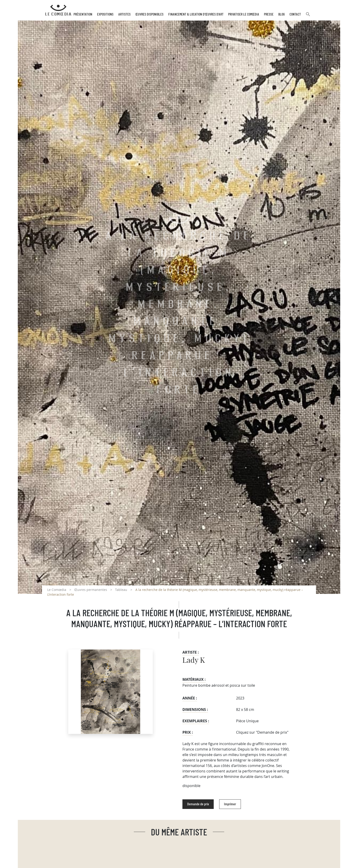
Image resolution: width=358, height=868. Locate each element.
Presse (269, 14)
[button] (308, 16)
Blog (282, 14)
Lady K (194, 660)
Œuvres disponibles (149, 14)
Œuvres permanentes (91, 590)
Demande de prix (198, 804)
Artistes (124, 14)
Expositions (105, 14)
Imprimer (230, 804)
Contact (295, 14)
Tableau (121, 590)
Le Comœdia (57, 590)
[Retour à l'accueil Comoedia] (58, 10)
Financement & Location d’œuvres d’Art (196, 14)
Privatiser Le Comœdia (244, 14)
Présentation (83, 14)
